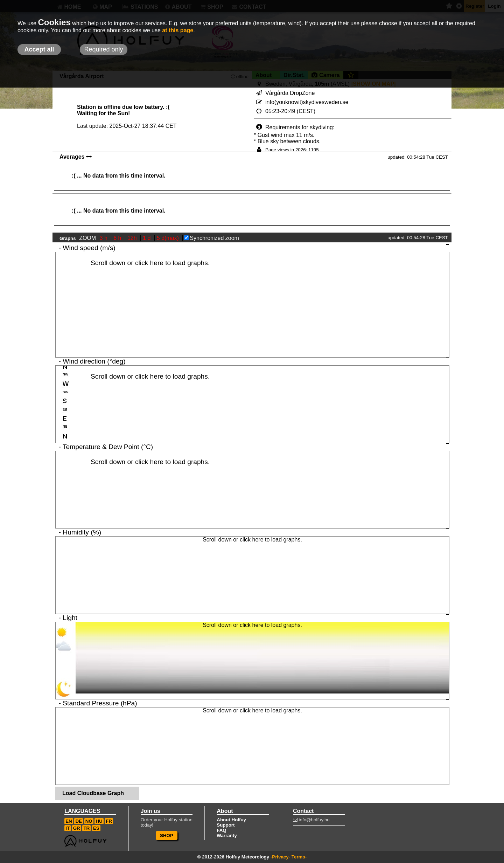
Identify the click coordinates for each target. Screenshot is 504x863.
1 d (148, 238)
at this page (178, 30)
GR (77, 828)
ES (96, 828)
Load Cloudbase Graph (93, 793)
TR (86, 828)
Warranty (227, 836)
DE (79, 821)
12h (133, 238)
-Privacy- (280, 857)
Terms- (299, 857)
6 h (118, 238)
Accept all (39, 49)
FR (109, 821)
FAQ (221, 830)
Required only (103, 49)
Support (226, 825)
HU (99, 821)
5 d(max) (169, 238)
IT (68, 828)
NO (89, 821)
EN (69, 821)
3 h (104, 238)
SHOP (167, 836)
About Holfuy (231, 820)
